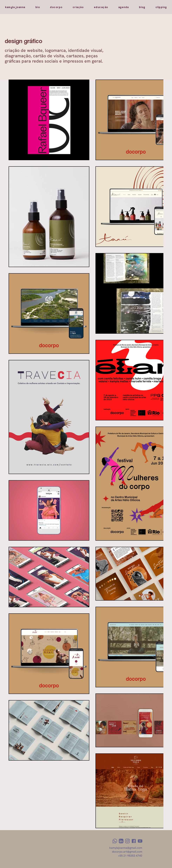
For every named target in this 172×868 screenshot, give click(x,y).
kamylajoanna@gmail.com (126, 848)
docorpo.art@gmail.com (127, 852)
